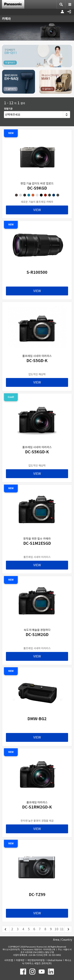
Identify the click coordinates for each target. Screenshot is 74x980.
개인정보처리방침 (36, 960)
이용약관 (20, 960)
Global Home (55, 960)
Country (67, 940)
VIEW (37, 210)
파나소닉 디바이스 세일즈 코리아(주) (47, 962)
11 (62, 929)
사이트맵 (9, 960)
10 (56, 929)
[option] (37, 31)
